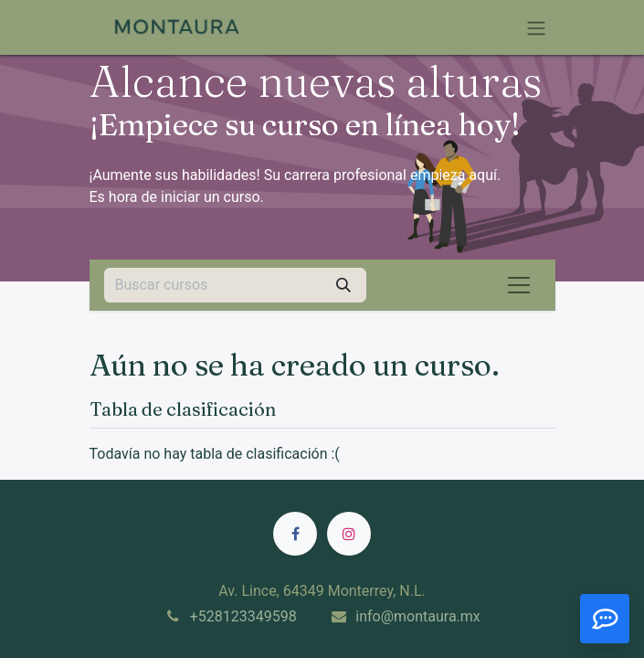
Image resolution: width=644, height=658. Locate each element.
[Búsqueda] (343, 285)
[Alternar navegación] (536, 27)
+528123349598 (243, 616)
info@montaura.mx (418, 616)
